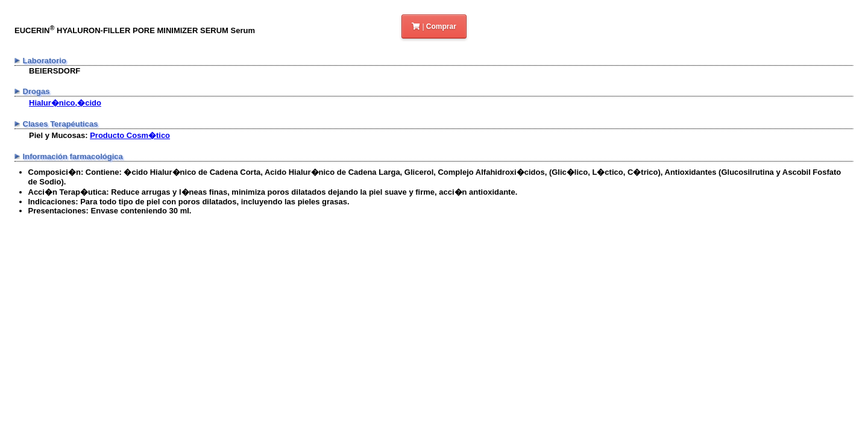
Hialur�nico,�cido (65, 103)
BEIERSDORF (55, 71)
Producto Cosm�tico (130, 135)
